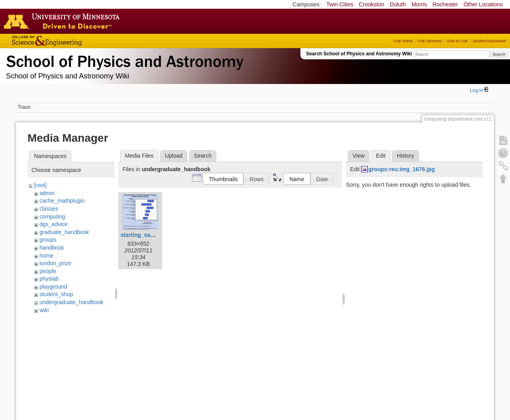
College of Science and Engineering (72, 41)
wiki (44, 310)
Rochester (445, 4)
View (359, 156)
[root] (40, 185)
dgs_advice (54, 224)
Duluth (398, 4)
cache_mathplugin (62, 201)
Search (499, 54)
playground (53, 287)
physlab (49, 279)
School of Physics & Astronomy (124, 60)
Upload (174, 156)
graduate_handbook (64, 232)
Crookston (372, 4)
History (406, 156)
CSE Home (403, 41)
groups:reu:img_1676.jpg (401, 169)
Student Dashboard (489, 41)
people (48, 271)
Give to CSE (457, 41)
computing (52, 217)
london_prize (55, 263)
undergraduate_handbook (71, 302)
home (46, 256)
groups (48, 240)
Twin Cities (340, 4)
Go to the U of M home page (64, 21)
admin (47, 193)
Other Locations (483, 4)
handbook (52, 248)
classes (49, 209)
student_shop (56, 294)
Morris (419, 4)
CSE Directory (430, 41)
